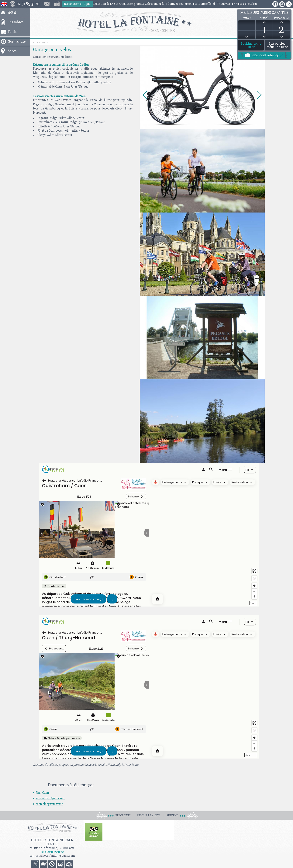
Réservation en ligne (77, 4)
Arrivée (247, 18)
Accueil (37, 43)
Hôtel (46, 43)
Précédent (123, 815)
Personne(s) (281, 18)
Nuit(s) (264, 18)
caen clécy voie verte (49, 804)
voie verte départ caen (50, 798)
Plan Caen (42, 793)
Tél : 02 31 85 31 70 (52, 852)
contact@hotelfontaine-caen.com (52, 856)
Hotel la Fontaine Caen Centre (52, 842)
